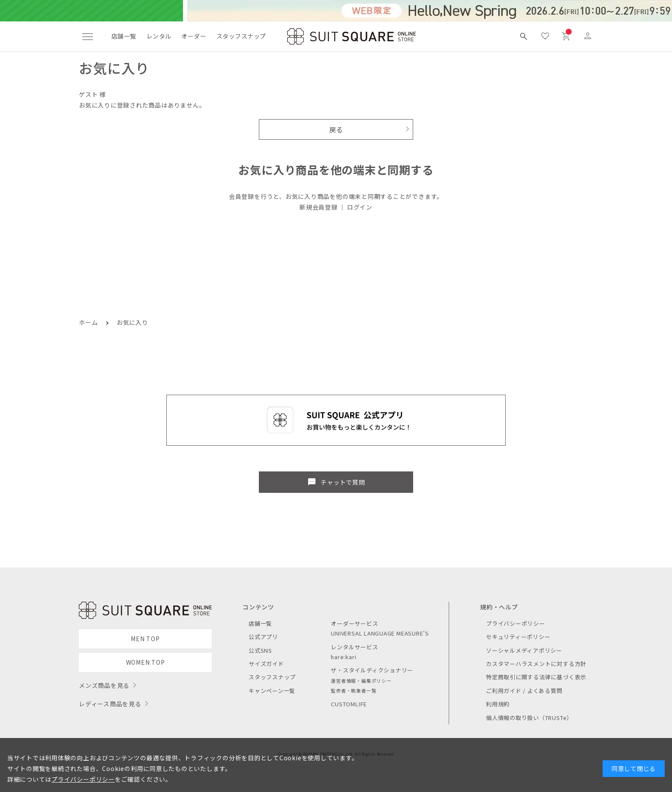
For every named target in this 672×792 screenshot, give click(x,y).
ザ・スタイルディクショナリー (372, 670)
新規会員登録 (319, 207)
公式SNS (260, 650)
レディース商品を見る (110, 704)
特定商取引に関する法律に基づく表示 (536, 677)
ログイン (360, 207)
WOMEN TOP (145, 662)
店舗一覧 (124, 36)
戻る (336, 129)
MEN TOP (145, 639)
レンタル (159, 36)
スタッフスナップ (241, 36)
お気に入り (132, 322)
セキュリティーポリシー (518, 637)
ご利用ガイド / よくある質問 (524, 691)
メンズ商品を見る (104, 685)
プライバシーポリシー (516, 623)
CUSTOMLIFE (349, 704)
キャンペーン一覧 (272, 691)
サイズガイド (266, 664)
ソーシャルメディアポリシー (524, 650)
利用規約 (498, 704)
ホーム (88, 322)
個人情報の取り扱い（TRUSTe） (529, 718)
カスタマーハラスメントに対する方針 (536, 664)
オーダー (194, 36)
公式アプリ (263, 637)
